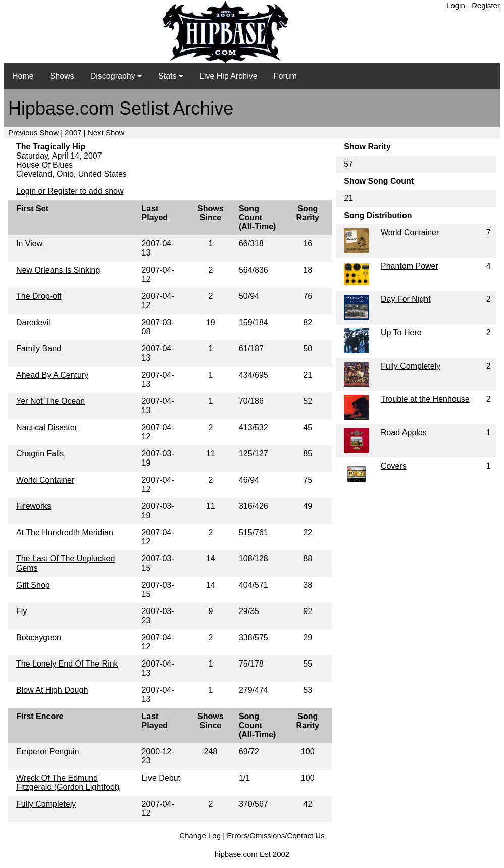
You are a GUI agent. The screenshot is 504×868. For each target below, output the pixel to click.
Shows (62, 76)
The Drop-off (39, 296)
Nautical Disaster (47, 427)
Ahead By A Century (52, 375)
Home (23, 76)
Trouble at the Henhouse (425, 399)
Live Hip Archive (229, 76)
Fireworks (34, 506)
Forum (285, 76)
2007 (73, 133)
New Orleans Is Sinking (58, 270)
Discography (116, 76)
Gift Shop (33, 585)
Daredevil (33, 322)
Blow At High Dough (52, 690)
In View (29, 244)
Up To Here (401, 333)
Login (456, 5)
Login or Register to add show (70, 191)
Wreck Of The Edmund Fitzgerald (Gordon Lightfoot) (68, 782)
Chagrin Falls (40, 454)
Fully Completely (46, 804)
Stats (171, 76)
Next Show (106, 133)
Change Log (200, 835)
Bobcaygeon (39, 637)
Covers (394, 466)
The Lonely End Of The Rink (67, 664)
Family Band (39, 349)
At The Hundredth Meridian (65, 532)
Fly (21, 611)
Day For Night (406, 299)
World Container (45, 480)
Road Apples (404, 432)
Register (486, 5)
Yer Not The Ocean (51, 401)
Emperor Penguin (48, 752)
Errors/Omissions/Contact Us (275, 835)
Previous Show (33, 133)
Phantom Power (410, 266)
